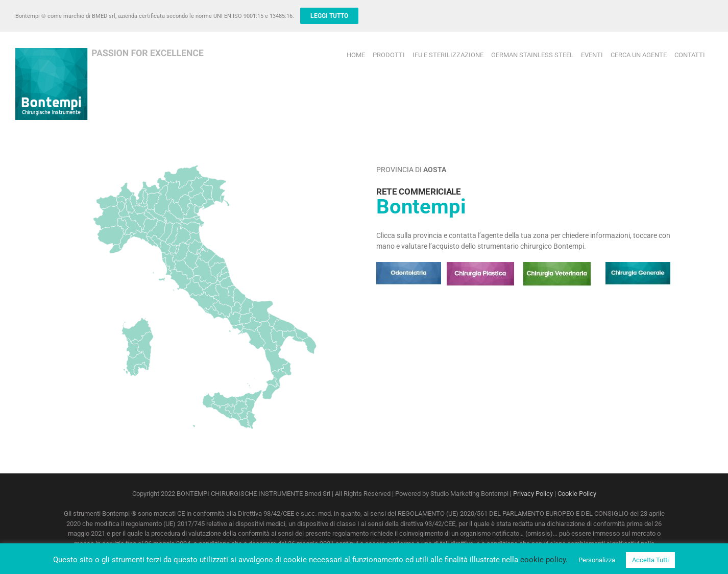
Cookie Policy (577, 494)
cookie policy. (544, 560)
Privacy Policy (533, 494)
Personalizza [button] (597, 560)
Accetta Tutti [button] (650, 560)
